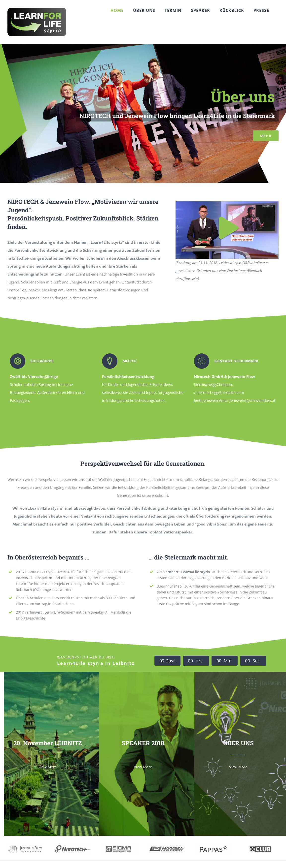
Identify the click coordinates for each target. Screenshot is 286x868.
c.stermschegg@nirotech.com (219, 392)
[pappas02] (214, 845)
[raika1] (260, 845)
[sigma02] (120, 845)
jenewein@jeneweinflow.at (252, 400)
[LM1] (167, 845)
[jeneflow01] (26, 845)
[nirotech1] (72, 845)
